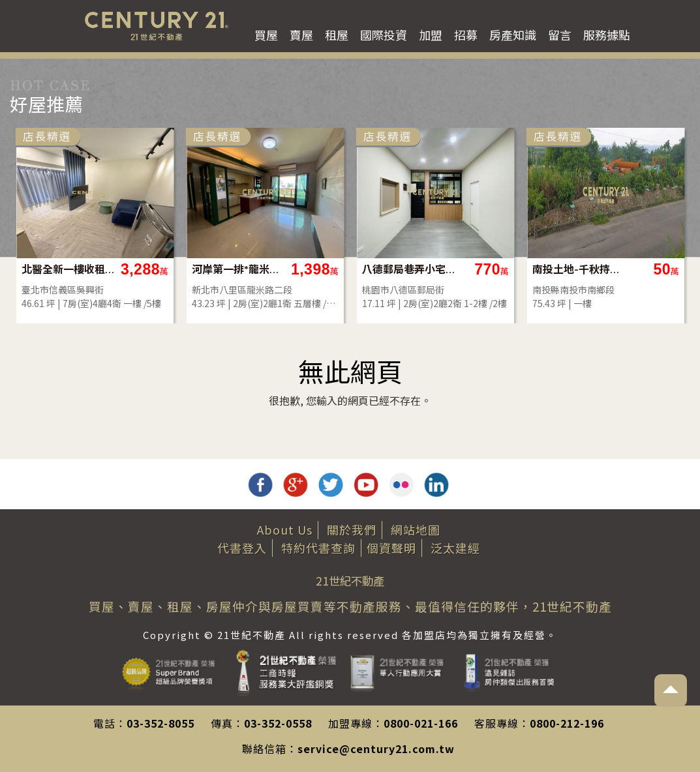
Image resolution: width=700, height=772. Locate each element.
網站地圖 (416, 529)
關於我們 (352, 529)
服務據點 (607, 35)
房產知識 (513, 35)
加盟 (431, 35)
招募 (466, 35)
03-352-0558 (278, 723)
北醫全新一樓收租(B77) (203, 269)
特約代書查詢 (318, 548)
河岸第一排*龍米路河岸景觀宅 (373, 269)
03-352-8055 (160, 723)
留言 (560, 35)
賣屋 (301, 35)
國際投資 (384, 35)
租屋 (337, 35)
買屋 (266, 35)
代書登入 (242, 548)
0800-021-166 (421, 723)
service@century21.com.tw (376, 749)
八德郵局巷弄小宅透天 (544, 269)
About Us (285, 529)
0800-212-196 (567, 723)
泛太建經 (455, 548)
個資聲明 (391, 548)
